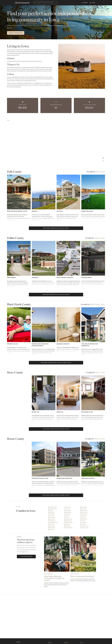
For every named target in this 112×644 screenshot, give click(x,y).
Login (93, 3)
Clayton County (67, 511)
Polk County (83, 521)
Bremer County (83, 507)
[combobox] (38, 3)
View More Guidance (26, 557)
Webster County (52, 528)
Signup (86, 3)
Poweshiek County (68, 523)
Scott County (83, 523)
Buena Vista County (52, 509)
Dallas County (51, 512)
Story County (67, 524)
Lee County (67, 517)
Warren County (67, 526)
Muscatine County (68, 519)
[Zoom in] (103, 158)
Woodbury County (84, 528)
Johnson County (52, 517)
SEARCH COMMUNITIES (16, 33)
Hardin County (67, 514)
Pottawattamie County (53, 523)
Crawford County (84, 511)
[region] (56, 142)
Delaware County (68, 512)
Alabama (50, 643)
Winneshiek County (68, 528)
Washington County (84, 526)
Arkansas (66, 643)
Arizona (82, 643)
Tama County (83, 524)
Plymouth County (68, 521)
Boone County (67, 507)
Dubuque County (84, 512)
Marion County (51, 519)
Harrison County (83, 514)
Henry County (51, 516)
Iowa (8, 120)
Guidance (19, 537)
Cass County (67, 509)
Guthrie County (51, 514)
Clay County (51, 511)
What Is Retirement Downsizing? (82, 576)
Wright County (51, 530)
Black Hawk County (52, 507)
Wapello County (51, 526)
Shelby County (51, 524)
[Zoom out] (103, 161)
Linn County (83, 517)
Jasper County (83, 516)
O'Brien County (83, 519)
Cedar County (83, 509)
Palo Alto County (52, 521)
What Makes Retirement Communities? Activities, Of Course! (54, 578)
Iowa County (67, 516)
